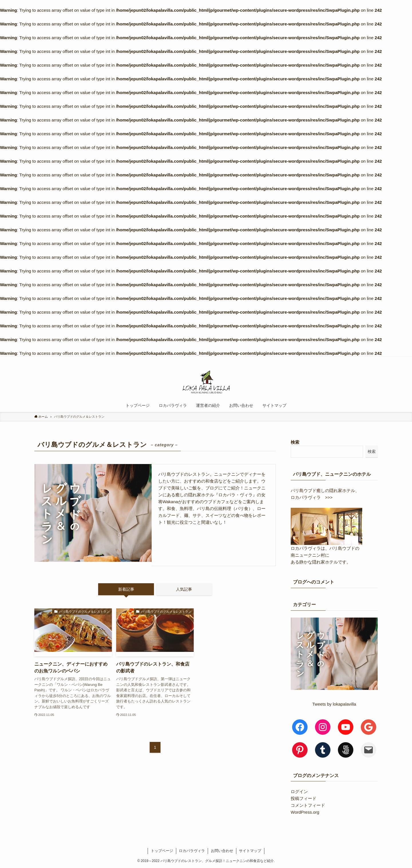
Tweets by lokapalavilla (334, 704)
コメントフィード (308, 805)
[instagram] (337, 360)
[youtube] (352, 360)
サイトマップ (250, 851)
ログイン (299, 792)
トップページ (162, 851)
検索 (295, 442)
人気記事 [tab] (184, 589)
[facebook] (322, 360)
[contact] (367, 360)
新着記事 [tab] (126, 589)
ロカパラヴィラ (192, 851)
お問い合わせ (222, 851)
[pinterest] (344, 360)
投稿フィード (304, 798)
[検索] (374, 360)
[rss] (359, 360)
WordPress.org (305, 812)
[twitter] (329, 360)
